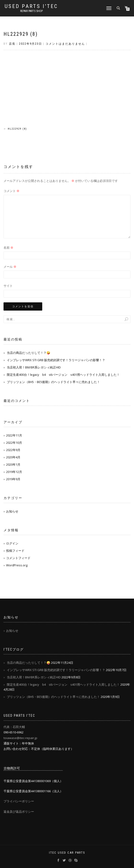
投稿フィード (15, 551)
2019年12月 (14, 472)
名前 (8, 248)
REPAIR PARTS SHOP (31, 11)
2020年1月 (13, 464)
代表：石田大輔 (14, 727)
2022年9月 (13, 450)
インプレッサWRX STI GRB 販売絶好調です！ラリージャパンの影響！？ (56, 360)
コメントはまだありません (65, 44)
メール (10, 267)
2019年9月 (13, 479)
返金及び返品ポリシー (19, 812)
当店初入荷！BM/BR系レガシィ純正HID (34, 367)
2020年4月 (13, 457)
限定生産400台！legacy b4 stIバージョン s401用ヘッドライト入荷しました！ (63, 375)
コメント (11, 191)
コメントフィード (18, 558)
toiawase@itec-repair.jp (20, 738)
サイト (8, 286)
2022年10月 (14, 443)
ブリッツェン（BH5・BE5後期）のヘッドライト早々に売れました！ (53, 382)
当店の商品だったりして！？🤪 (29, 353)
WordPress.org (17, 565)
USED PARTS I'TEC (31, 6)
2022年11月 (14, 435)
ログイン (12, 543)
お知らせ (12, 511)
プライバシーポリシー (19, 801)
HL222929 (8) (21, 34)
